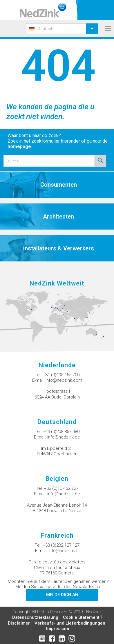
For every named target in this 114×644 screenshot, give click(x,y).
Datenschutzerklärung (35, 617)
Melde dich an (62, 595)
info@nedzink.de (64, 437)
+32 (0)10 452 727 (61, 488)
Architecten (58, 217)
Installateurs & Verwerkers (58, 248)
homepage (19, 147)
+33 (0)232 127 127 (61, 545)
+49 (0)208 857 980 (61, 432)
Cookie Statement (81, 617)
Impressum (58, 629)
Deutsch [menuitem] (46, 29)
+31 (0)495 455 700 (61, 375)
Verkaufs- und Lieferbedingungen (70, 623)
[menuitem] (62, 29)
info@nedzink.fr (64, 551)
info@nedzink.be (64, 494)
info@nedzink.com (64, 380)
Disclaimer (19, 623)
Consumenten (59, 185)
